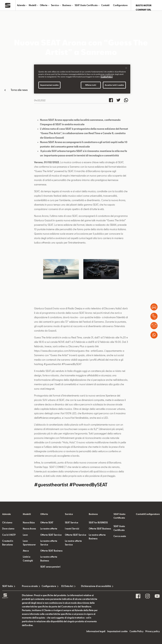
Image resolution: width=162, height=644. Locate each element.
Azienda (21, 5)
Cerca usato (120, 536)
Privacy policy (153, 631)
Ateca (26, 551)
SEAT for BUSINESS (98, 523)
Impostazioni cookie (117, 631)
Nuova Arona (29, 529)
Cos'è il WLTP (9, 535)
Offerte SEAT (47, 523)
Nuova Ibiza (29, 523)
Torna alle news (19, 90)
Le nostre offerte (49, 529)
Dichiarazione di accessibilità (91, 586)
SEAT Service (72, 523)
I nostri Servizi (72, 529)
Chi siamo (7, 523)
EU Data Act (67, 586)
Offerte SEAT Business (51, 551)
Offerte (44, 5)
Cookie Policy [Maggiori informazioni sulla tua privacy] (107, 77)
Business (67, 5)
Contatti (105, 5)
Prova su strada (30, 586)
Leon (25, 535)
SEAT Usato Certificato (86, 5)
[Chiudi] (126, 68)
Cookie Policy (137, 631)
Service (55, 5)
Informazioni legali (96, 631)
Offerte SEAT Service (51, 535)
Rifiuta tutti (91, 85)
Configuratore (120, 5)
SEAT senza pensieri (50, 567)
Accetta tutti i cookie (114, 85)
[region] (82, 79)
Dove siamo (8, 529)
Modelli (33, 5)
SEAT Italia (8, 586)
